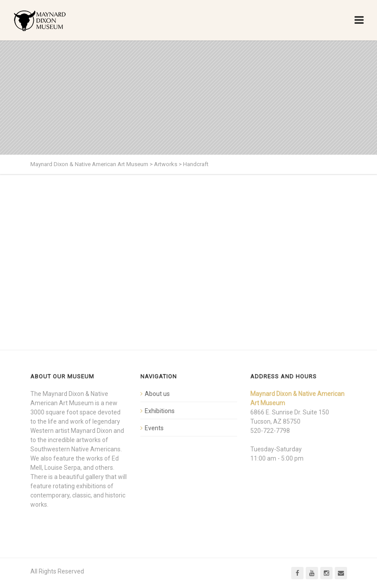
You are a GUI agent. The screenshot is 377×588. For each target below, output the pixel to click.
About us (157, 394)
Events (154, 428)
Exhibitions (160, 411)
